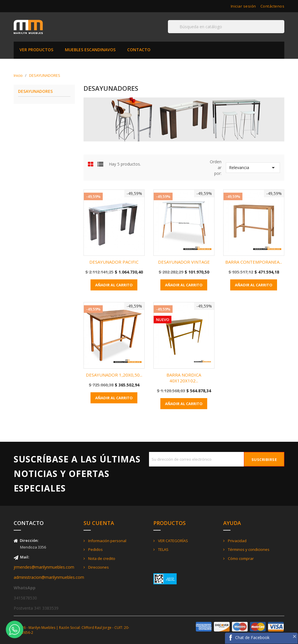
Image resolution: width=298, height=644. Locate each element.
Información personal (107, 541)
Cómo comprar (240, 558)
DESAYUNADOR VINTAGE (184, 262)
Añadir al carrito (114, 285)
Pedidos (95, 549)
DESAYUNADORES (35, 92)
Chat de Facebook (252, 637)
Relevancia (253, 168)
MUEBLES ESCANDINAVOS (90, 50)
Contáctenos (273, 6)
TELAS (163, 549)
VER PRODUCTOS (36, 50)
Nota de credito (101, 558)
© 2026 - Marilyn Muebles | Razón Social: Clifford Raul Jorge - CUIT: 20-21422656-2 (71, 630)
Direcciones (98, 567)
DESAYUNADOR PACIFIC (114, 262)
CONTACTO (139, 50)
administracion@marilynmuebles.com (49, 577)
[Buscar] (226, 27)
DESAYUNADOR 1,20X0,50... (114, 375)
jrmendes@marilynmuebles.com (44, 567)
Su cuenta (99, 523)
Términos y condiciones (248, 549)
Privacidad (237, 541)
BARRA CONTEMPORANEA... (254, 262)
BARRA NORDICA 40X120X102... (184, 378)
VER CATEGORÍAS (173, 541)
